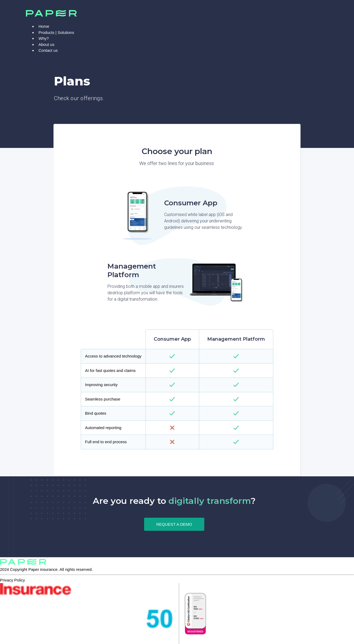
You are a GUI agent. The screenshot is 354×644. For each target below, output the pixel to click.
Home (44, 26)
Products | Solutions (56, 32)
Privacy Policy (12, 580)
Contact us (48, 50)
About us (46, 44)
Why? (44, 38)
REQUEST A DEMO (174, 524)
